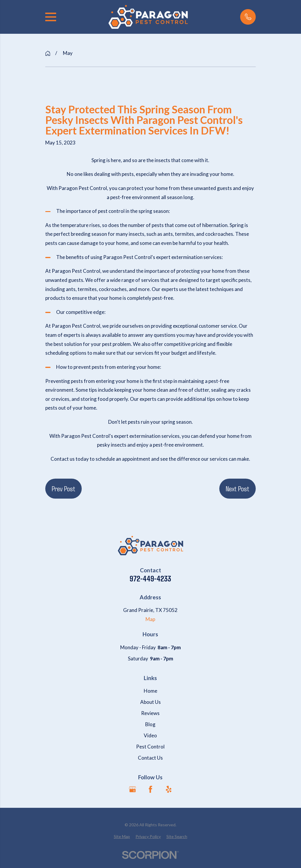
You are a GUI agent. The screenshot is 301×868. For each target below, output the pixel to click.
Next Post (238, 488)
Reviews (150, 713)
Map (150, 619)
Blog (150, 724)
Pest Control (150, 747)
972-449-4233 (150, 579)
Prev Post (63, 488)
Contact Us (150, 758)
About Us (150, 702)
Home (150, 691)
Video (150, 735)
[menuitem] (122, 837)
